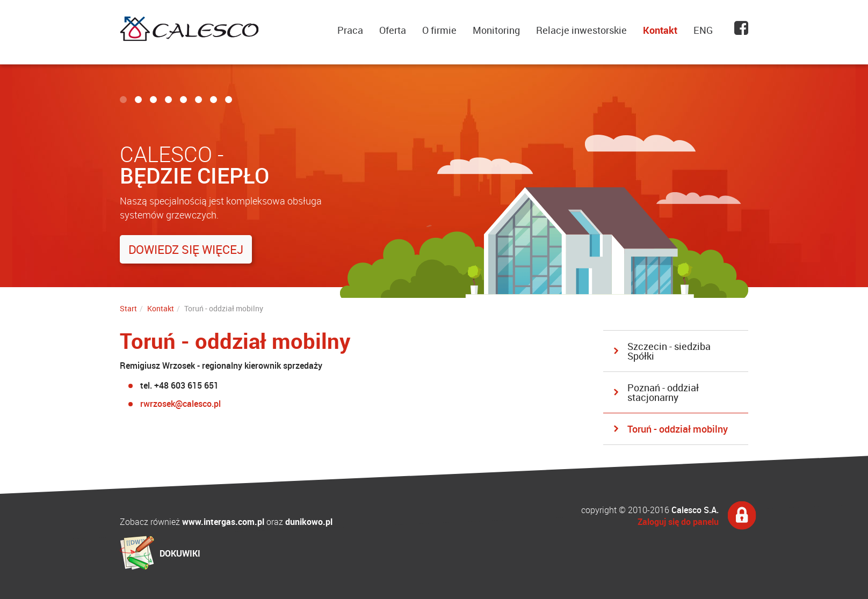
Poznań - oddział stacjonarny (663, 392)
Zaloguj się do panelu (678, 522)
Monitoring (496, 30)
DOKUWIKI (180, 553)
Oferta (393, 30)
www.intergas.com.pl (223, 522)
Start (128, 308)
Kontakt (660, 30)
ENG (703, 30)
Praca (350, 30)
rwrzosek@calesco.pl (180, 404)
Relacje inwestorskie (581, 30)
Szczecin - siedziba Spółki (669, 351)
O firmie (439, 30)
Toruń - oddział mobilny (678, 429)
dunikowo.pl (309, 522)
